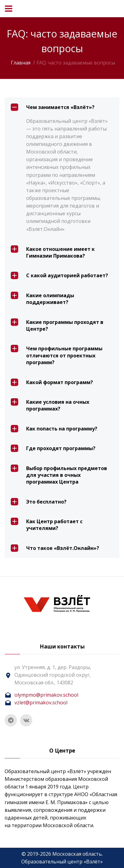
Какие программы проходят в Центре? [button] (57, 325)
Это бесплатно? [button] (39, 502)
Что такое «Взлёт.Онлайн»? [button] (55, 548)
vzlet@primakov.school (41, 703)
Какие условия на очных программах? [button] (50, 405)
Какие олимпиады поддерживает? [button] (42, 299)
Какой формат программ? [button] (52, 382)
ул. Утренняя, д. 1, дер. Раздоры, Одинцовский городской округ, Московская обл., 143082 (53, 675)
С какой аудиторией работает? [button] (59, 275)
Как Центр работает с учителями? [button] (47, 525)
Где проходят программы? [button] (53, 448)
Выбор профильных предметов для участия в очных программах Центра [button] (59, 475)
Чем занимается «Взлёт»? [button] (53, 107)
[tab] (62, 107)
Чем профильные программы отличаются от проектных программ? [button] (57, 355)
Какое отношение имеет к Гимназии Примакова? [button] (53, 252)
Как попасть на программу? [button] (54, 429)
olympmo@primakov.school (46, 695)
